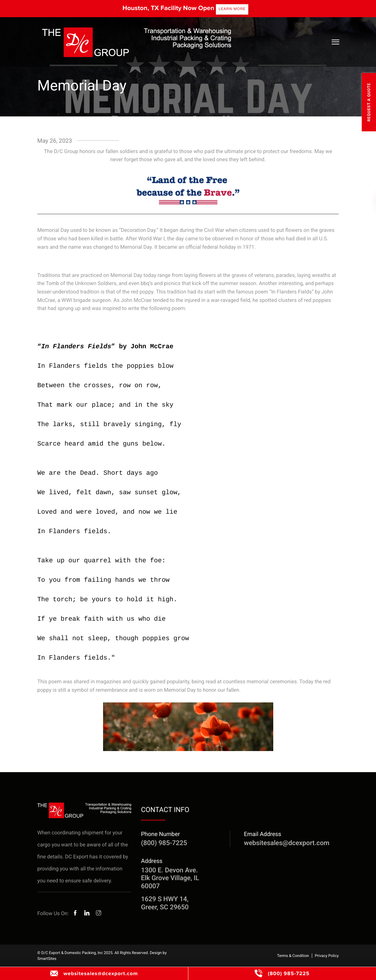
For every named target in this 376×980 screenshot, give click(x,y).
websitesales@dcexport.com (94, 974)
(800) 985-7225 (282, 974)
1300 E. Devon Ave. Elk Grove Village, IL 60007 (170, 878)
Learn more (232, 9)
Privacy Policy (327, 956)
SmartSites (47, 959)
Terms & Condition (293, 956)
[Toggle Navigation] (335, 42)
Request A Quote (369, 102)
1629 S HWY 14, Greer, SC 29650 (165, 903)
